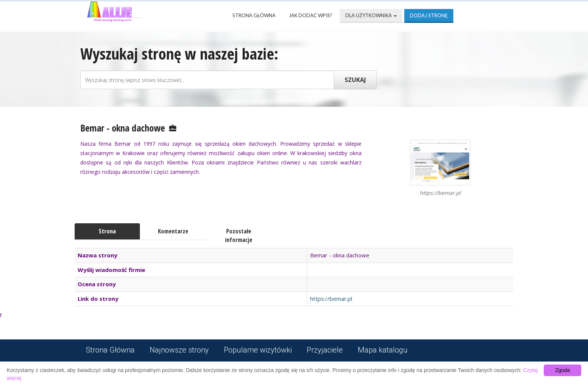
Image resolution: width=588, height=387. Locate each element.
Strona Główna (254, 15)
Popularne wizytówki (258, 350)
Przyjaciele (325, 350)
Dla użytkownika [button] (371, 15)
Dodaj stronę (429, 15)
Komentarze (173, 231)
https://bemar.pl (331, 299)
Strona (107, 231)
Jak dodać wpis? (310, 15)
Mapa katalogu (383, 350)
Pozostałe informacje (239, 235)
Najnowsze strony (179, 350)
